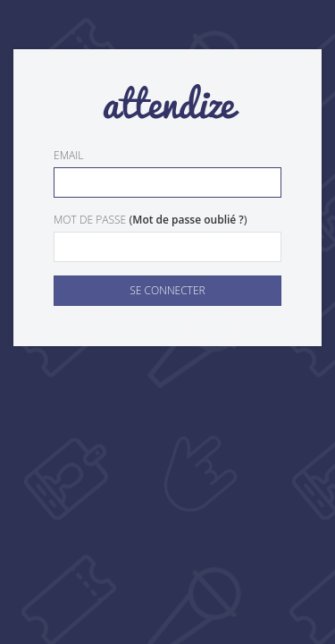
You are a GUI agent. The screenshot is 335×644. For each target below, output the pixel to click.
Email (68, 155)
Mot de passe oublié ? (188, 220)
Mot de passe (90, 220)
